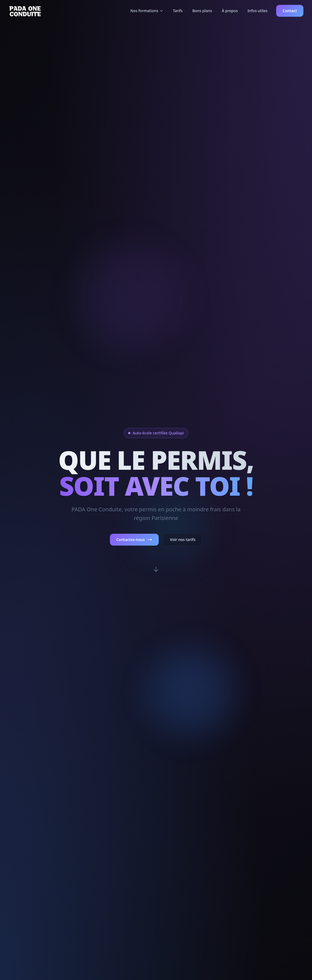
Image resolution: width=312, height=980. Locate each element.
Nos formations (147, 11)
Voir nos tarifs (183, 540)
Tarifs (178, 11)
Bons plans (202, 11)
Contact (290, 11)
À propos (230, 11)
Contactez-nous (134, 540)
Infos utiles (258, 11)
